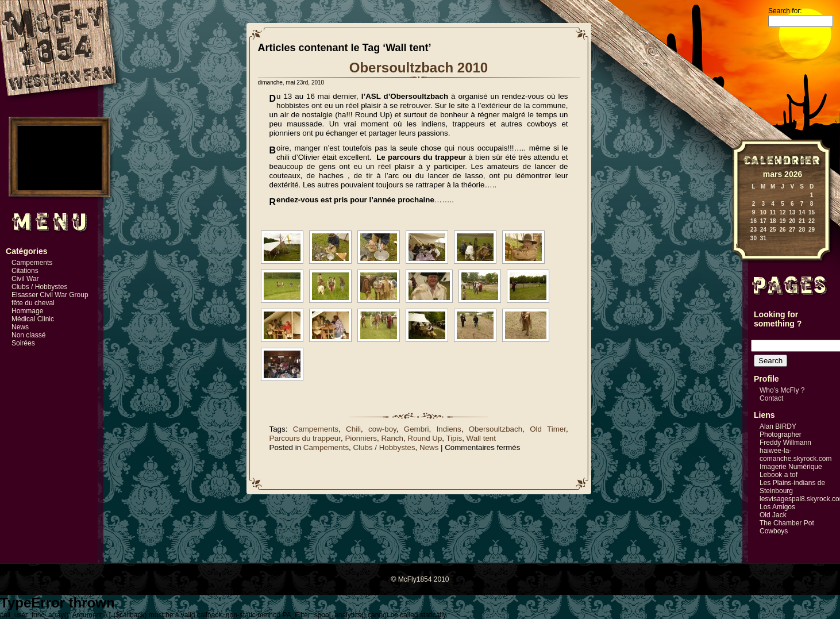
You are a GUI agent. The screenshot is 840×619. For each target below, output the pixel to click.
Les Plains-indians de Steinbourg (792, 487)
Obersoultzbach (496, 429)
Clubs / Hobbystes (39, 287)
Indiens (449, 429)
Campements (32, 263)
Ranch (392, 438)
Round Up (425, 438)
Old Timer (548, 429)
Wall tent (481, 438)
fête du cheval (33, 303)
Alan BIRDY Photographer (781, 430)
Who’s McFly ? (782, 390)
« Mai (738, 246)
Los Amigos (777, 507)
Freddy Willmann (785, 443)
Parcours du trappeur (305, 438)
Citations (25, 271)
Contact (771, 398)
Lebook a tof (779, 475)
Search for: (785, 11)
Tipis (454, 438)
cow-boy (382, 429)
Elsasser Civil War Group (50, 295)
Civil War (25, 279)
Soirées (23, 343)
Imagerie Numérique (791, 467)
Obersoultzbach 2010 (419, 68)
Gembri (417, 429)
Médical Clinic (33, 319)
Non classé (28, 335)
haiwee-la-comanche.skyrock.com (795, 455)
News (20, 327)
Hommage (27, 311)
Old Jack (773, 515)
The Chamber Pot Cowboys (787, 527)
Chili (353, 429)
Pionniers (361, 438)
